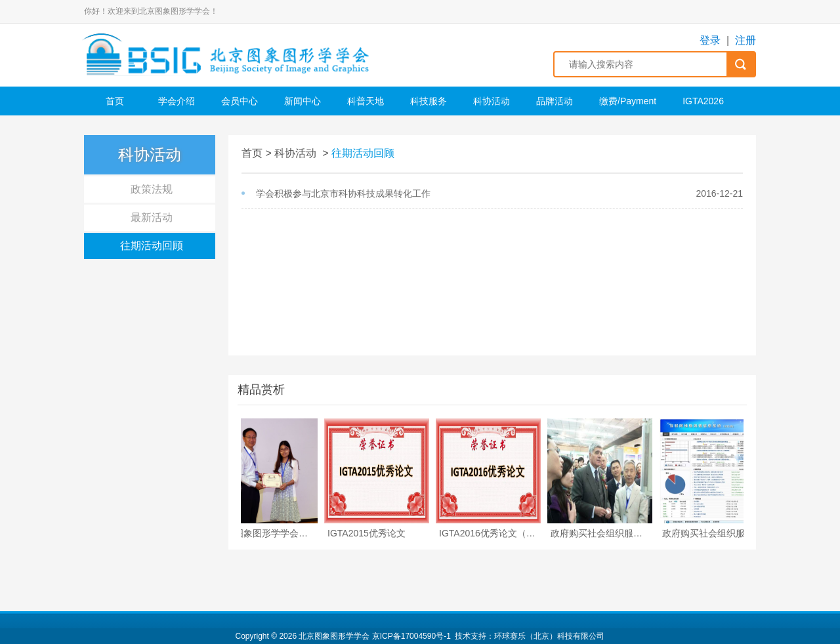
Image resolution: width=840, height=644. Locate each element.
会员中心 (240, 101)
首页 (115, 101)
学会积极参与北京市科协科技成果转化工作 (343, 193)
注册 (745, 40)
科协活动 (492, 101)
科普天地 (366, 101)
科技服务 (429, 101)
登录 (710, 40)
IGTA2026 (703, 101)
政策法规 (152, 189)
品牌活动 (555, 101)
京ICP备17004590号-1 (411, 636)
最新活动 (152, 217)
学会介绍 (177, 101)
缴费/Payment (628, 101)
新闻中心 (303, 101)
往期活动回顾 (152, 246)
